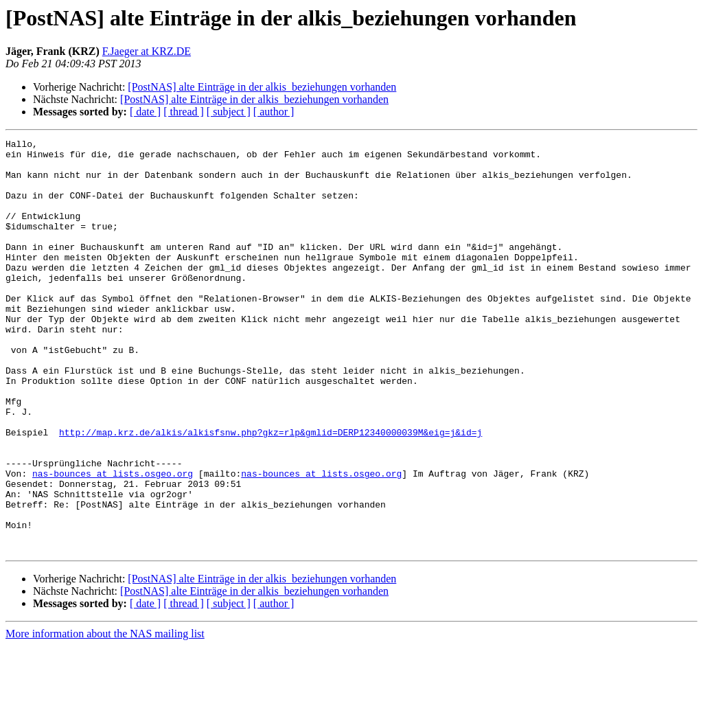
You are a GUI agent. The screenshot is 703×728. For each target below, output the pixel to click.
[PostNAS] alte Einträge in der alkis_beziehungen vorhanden (262, 87)
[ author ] (274, 112)
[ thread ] (184, 112)
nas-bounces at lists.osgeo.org (113, 541)
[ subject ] (229, 112)
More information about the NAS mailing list (105, 716)
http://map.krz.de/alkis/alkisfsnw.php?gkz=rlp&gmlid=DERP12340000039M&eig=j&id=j (270, 492)
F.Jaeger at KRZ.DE (147, 51)
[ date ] (145, 112)
